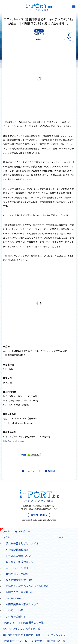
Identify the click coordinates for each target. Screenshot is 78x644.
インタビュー (21, 530)
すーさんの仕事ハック (18, 556)
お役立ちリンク (57, 635)
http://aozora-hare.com (14, 441)
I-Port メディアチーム (15, 641)
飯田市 (50, 471)
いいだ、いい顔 (15, 610)
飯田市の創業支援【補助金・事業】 (23, 635)
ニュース (39, 31)
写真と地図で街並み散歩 (20, 580)
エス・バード (31, 471)
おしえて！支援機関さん (19, 562)
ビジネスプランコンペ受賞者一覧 (21, 629)
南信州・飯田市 (39, 515)
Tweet (23, 455)
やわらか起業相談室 (17, 550)
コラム (6, 537)
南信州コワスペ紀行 (17, 574)
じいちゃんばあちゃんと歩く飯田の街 (27, 586)
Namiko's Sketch (15, 598)
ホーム (6, 531)
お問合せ (37, 641)
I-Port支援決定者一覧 (31, 623)
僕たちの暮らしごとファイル (22, 543)
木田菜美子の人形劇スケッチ (22, 604)
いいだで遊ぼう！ (16, 616)
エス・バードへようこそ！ (21, 568)
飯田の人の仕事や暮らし (20, 592)
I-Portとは (8, 623)
